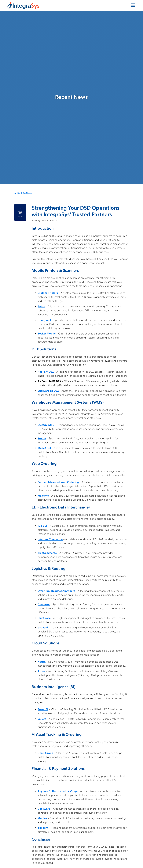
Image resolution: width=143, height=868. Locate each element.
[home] (23, 5)
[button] (133, 5)
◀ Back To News (23, 193)
